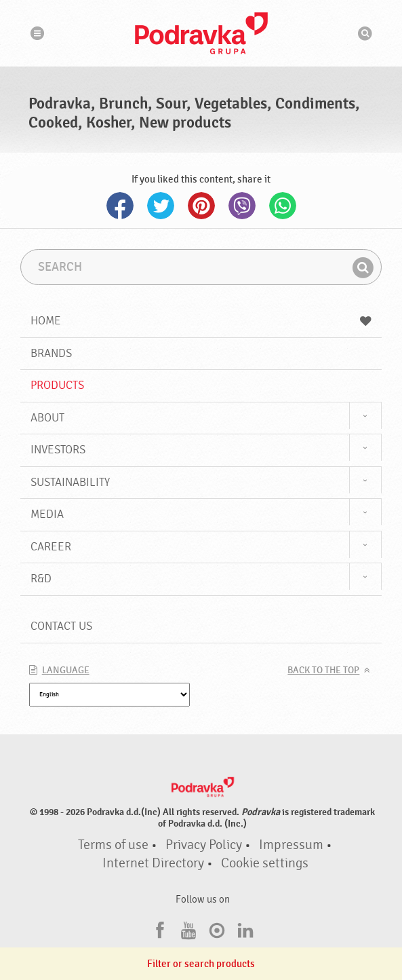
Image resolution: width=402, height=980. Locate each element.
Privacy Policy (204, 845)
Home (201, 321)
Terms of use (113, 845)
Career (51, 547)
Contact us (61, 626)
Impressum (291, 845)
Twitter (161, 206)
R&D (41, 579)
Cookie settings (265, 863)
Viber (242, 206)
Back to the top (323, 671)
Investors (58, 450)
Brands (51, 353)
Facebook (120, 206)
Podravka (201, 33)
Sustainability (70, 482)
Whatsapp (283, 206)
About (47, 418)
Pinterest (201, 206)
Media (47, 514)
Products (57, 385)
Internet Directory (153, 863)
